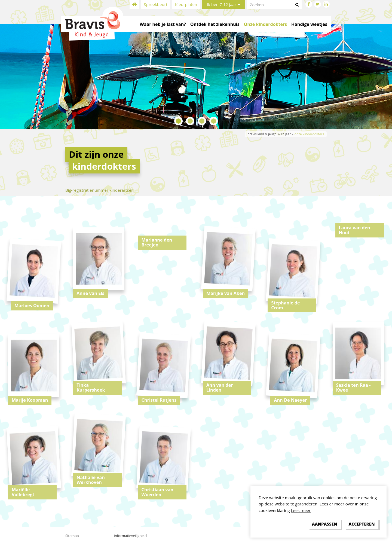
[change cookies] (324, 524)
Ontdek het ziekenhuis (215, 24)
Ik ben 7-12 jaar (223, 4)
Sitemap (72, 536)
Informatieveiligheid (130, 536)
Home (134, 4)
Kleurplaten (186, 4)
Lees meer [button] (301, 510)
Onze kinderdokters (265, 24)
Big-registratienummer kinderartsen (99, 190)
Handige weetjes (309, 24)
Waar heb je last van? (163, 24)
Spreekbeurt (156, 4)
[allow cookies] (362, 524)
